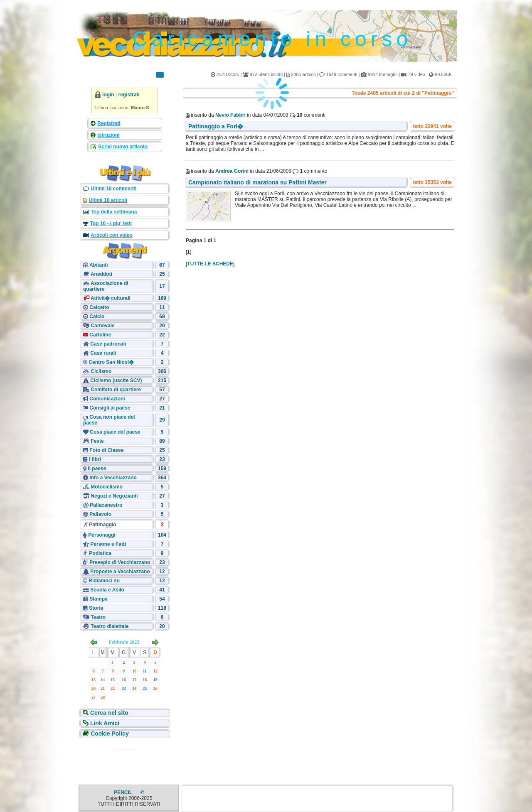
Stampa (98, 599)
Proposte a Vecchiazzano (120, 572)
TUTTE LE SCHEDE (210, 264)
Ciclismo (101, 371)
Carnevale (102, 326)
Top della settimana (114, 212)
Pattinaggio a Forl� (216, 126)
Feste (97, 441)
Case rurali (103, 353)
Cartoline (100, 335)
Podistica (100, 553)
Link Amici (104, 723)
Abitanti (99, 265)
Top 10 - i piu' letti (111, 223)
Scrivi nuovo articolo (122, 147)
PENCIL (124, 792)
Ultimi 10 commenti (113, 189)
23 (124, 688)
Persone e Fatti (108, 544)
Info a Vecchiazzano (113, 478)
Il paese (97, 469)
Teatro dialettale (110, 626)
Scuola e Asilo (107, 590)
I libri (95, 459)
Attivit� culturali (110, 298)
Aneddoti (101, 274)
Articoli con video (112, 235)
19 (155, 680)
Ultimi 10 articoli (108, 200)
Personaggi (102, 535)
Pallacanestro (106, 505)
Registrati (109, 123)
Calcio (97, 316)
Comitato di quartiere (116, 390)
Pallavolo (100, 514)
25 (145, 688)
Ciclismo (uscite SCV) (116, 380)
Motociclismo (107, 487)
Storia (96, 608)
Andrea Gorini (232, 171)
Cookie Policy (109, 733)
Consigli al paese (110, 408)
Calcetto (99, 307)
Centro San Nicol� (111, 362)
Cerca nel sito (108, 713)
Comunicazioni (107, 399)
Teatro (98, 617)
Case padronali (108, 344)
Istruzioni (108, 135)
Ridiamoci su (104, 581)
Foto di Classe (106, 450)
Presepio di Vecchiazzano (120, 562)
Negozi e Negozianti (114, 496)
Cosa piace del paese (115, 432)
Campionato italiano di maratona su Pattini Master (257, 182)
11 (145, 671)
